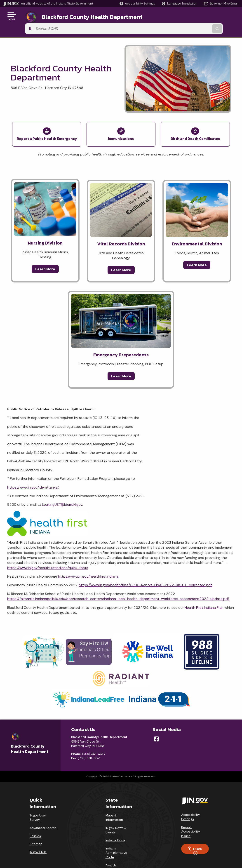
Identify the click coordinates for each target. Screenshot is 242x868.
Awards (111, 849)
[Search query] (212, 16)
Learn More (45, 253)
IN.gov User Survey (38, 802)
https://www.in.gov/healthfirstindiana (88, 561)
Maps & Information (114, 802)
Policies (35, 820)
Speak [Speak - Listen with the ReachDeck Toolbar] (195, 834)
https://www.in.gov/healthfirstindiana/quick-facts (48, 552)
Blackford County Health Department (87, 16)
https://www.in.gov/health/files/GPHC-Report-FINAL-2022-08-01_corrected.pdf (145, 569)
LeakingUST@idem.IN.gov (62, 489)
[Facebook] (156, 723)
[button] (137, 4)
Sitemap (36, 828)
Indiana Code (115, 824)
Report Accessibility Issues (191, 816)
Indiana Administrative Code (116, 837)
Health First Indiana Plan (204, 592)
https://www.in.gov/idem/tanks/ (33, 471)
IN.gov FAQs (38, 836)
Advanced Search (43, 812)
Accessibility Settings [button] (191, 801)
